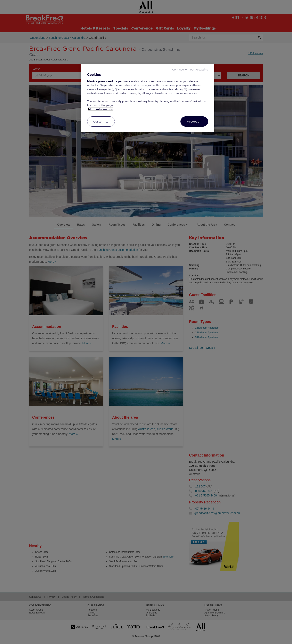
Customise (101, 122)
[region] (148, 98)
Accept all (194, 122)
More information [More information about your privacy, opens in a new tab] (101, 109)
